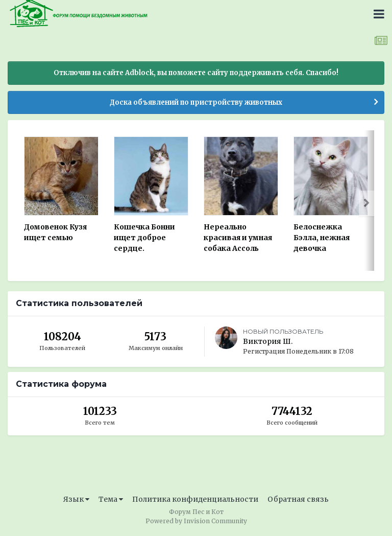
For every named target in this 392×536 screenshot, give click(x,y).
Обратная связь (298, 499)
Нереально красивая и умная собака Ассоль (238, 238)
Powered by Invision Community (196, 521)
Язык (76, 499)
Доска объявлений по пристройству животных (196, 102)
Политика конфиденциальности (195, 499)
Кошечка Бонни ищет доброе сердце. (144, 238)
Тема (111, 499)
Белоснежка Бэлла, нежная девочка (322, 238)
